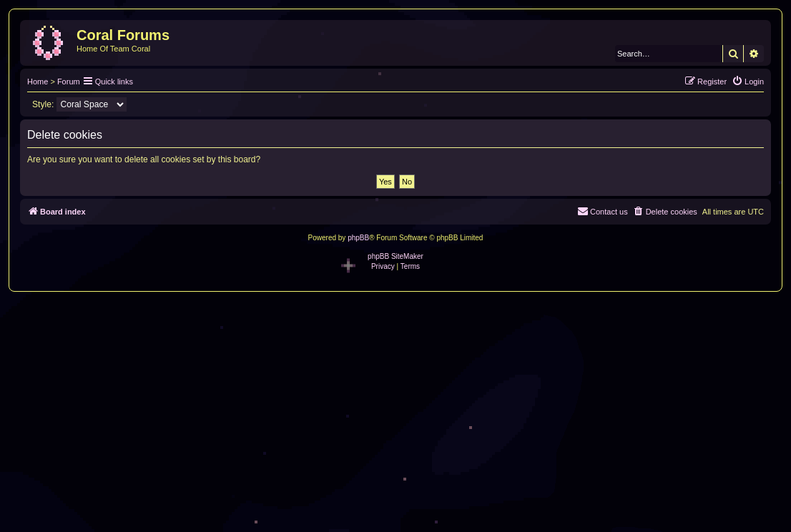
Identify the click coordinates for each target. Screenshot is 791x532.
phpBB (358, 238)
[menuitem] (748, 82)
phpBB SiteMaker (395, 256)
